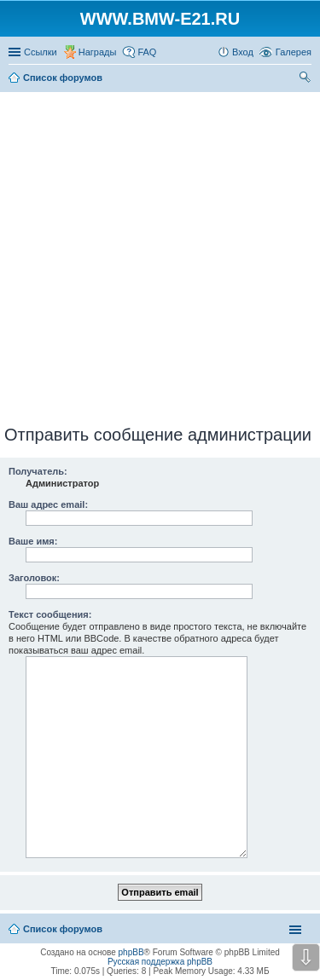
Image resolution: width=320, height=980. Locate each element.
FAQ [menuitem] (147, 52)
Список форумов (63, 929)
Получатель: (38, 471)
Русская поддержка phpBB (160, 962)
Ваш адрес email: (48, 504)
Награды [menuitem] (98, 52)
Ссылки (41, 52)
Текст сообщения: (50, 614)
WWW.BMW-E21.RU (160, 19)
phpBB (131, 952)
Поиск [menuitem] (306, 79)
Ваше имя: (33, 541)
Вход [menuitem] (243, 52)
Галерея (294, 52)
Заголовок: (34, 578)
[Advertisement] (160, 255)
